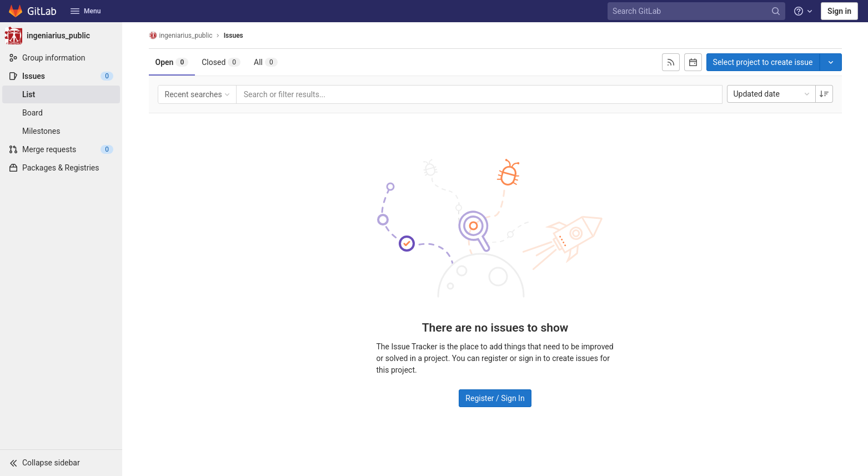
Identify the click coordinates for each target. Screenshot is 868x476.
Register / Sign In (495, 398)
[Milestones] (61, 131)
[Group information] (61, 58)
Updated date (772, 94)
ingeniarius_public (181, 35)
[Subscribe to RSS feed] (671, 62)
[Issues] (61, 76)
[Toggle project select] (831, 62)
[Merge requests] (61, 149)
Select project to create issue (763, 62)
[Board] (61, 113)
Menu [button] (86, 11)
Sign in (839, 11)
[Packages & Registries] (61, 168)
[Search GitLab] (698, 11)
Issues (234, 36)
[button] (61, 463)
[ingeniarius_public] (61, 36)
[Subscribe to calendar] (693, 62)
